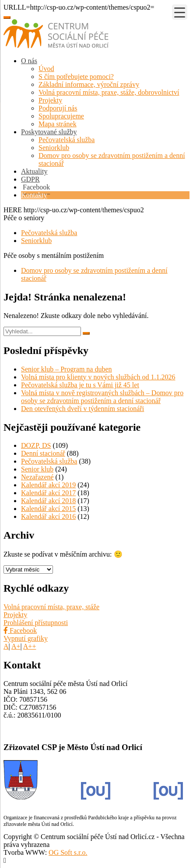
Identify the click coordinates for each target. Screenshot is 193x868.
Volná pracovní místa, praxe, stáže (51, 607)
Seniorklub (54, 148)
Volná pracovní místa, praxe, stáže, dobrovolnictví (109, 92)
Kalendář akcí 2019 (48, 485)
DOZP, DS (36, 445)
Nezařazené (37, 477)
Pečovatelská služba (67, 140)
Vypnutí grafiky (26, 638)
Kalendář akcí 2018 (48, 501)
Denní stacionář (43, 453)
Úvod (46, 69)
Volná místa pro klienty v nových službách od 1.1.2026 (98, 377)
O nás (29, 61)
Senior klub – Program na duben (67, 369)
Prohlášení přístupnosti (36, 623)
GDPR (30, 179)
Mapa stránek (58, 124)
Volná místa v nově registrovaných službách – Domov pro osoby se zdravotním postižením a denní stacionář (102, 397)
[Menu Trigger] (180, 12)
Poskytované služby (49, 132)
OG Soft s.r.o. (68, 852)
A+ (16, 646)
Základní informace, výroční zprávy (89, 84)
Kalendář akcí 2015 (48, 509)
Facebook (20, 630)
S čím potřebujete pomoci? (76, 77)
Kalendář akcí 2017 (48, 493)
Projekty (50, 100)
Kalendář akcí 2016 (48, 516)
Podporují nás (58, 108)
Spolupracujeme (61, 116)
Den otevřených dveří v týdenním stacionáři (82, 409)
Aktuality (34, 171)
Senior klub (37, 469)
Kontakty (34, 195)
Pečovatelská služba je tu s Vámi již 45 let (80, 385)
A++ (30, 646)
